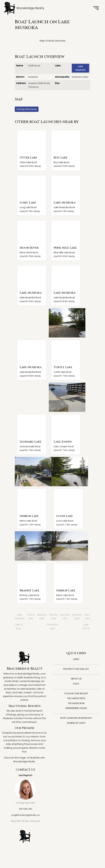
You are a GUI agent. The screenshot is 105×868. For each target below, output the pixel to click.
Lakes (76, 659)
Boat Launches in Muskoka (76, 718)
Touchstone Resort (76, 693)
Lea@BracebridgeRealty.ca (25, 815)
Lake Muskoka (80, 68)
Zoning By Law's (76, 723)
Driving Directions (27, 109)
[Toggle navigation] (96, 8)
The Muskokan (76, 703)
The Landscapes (76, 698)
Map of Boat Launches (53, 41)
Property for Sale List (76, 669)
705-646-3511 (25, 809)
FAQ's (76, 684)
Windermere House (76, 708)
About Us (76, 679)
